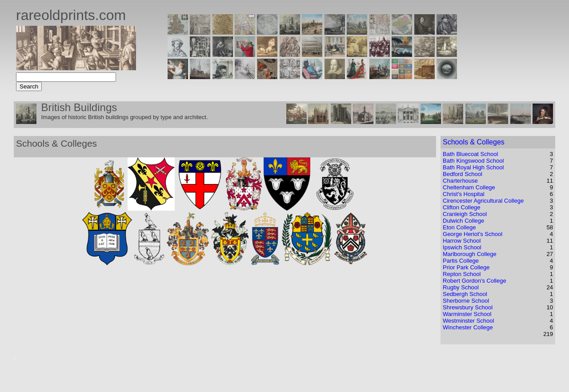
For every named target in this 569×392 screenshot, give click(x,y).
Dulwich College (463, 221)
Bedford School (463, 174)
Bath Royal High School (473, 167)
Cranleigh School (465, 214)
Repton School (462, 274)
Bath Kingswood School (473, 161)
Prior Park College (466, 267)
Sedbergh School (465, 294)
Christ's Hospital (464, 194)
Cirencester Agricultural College (483, 201)
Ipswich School (462, 247)
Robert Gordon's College (475, 281)
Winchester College (468, 327)
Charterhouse (460, 181)
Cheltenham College (469, 187)
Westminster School (468, 321)
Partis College (461, 261)
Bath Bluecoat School (470, 154)
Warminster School (467, 314)
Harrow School (462, 241)
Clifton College (462, 207)
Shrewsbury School (468, 307)
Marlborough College (470, 254)
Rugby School (461, 287)
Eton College (459, 227)
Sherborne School (466, 301)
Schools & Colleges (474, 142)
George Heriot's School (473, 234)
